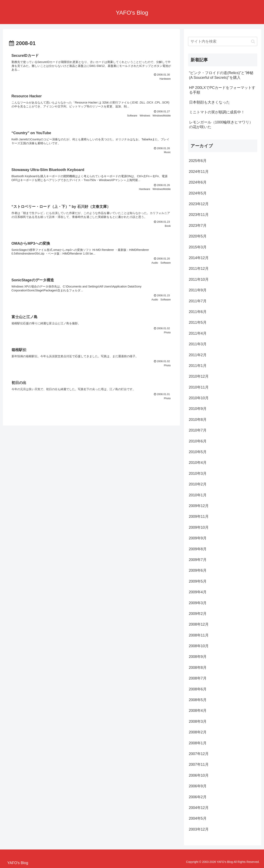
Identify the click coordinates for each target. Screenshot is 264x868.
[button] (253, 41)
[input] (223, 41)
